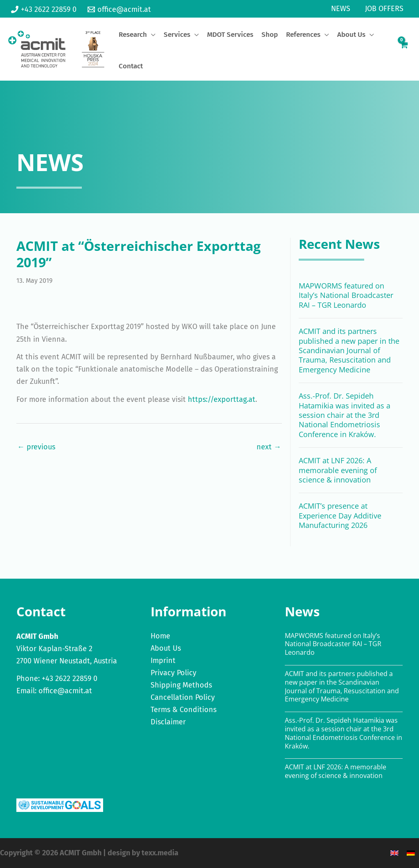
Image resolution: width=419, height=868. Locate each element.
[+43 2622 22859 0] (44, 9)
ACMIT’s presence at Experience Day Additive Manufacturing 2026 (340, 515)
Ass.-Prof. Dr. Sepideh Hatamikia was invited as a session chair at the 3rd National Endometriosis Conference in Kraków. (345, 415)
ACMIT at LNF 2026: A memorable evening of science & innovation (338, 470)
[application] (151, 35)
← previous (36, 447)
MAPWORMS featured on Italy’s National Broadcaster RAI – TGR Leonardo (346, 295)
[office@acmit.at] (119, 9)
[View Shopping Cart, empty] (404, 49)
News (341, 9)
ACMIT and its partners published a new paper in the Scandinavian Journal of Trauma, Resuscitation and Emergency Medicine (349, 350)
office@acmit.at (65, 691)
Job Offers (384, 9)
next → (269, 447)
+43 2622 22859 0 (70, 679)
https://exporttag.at (222, 399)
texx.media (160, 853)
